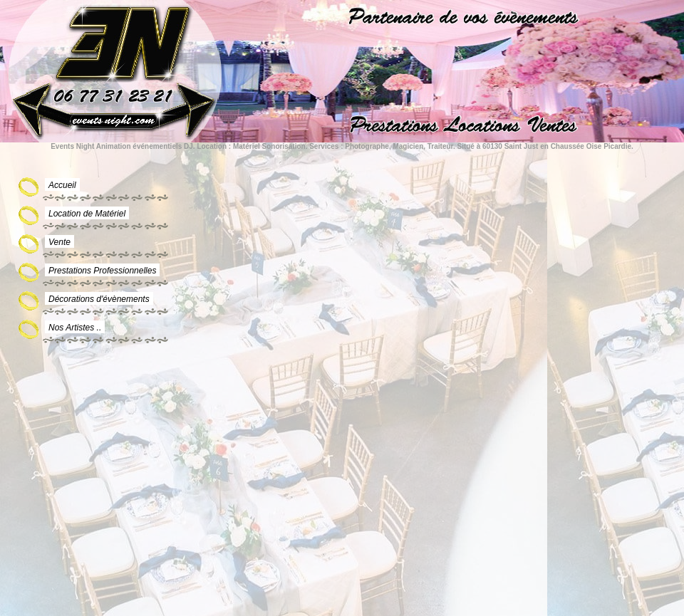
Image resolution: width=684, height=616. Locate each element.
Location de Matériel (87, 214)
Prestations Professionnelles (102, 271)
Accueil (62, 185)
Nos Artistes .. (75, 328)
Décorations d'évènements (99, 299)
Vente (59, 242)
